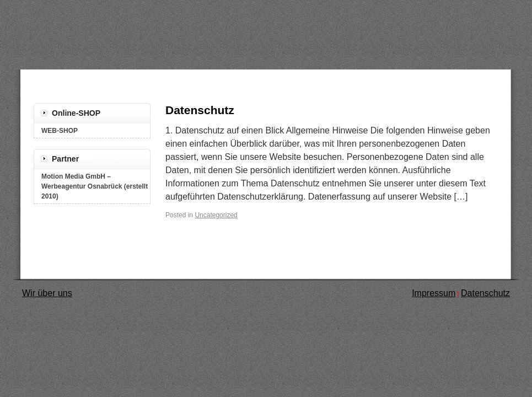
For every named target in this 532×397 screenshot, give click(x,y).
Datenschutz (200, 110)
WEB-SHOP (60, 131)
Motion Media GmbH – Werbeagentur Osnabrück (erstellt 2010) (95, 186)
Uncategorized (216, 215)
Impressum (434, 293)
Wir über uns (47, 293)
